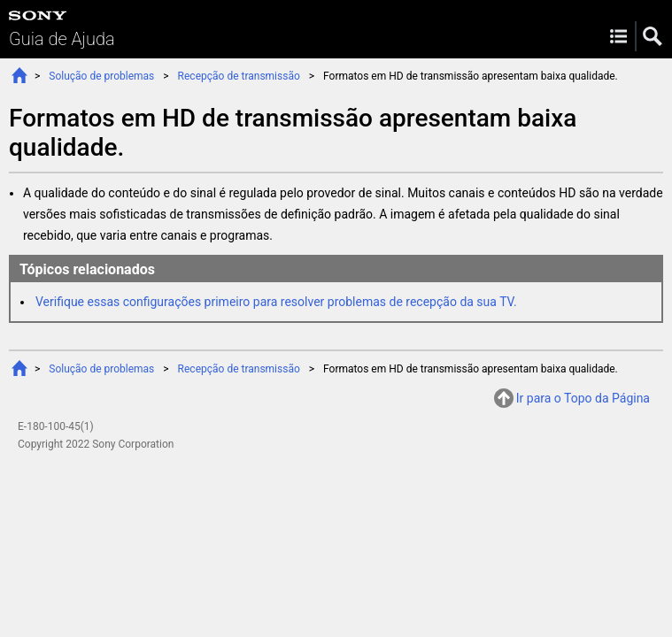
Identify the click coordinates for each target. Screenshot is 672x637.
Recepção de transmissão (239, 76)
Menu (618, 36)
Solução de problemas (101, 76)
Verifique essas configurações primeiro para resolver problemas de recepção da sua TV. (276, 302)
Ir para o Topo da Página (583, 398)
